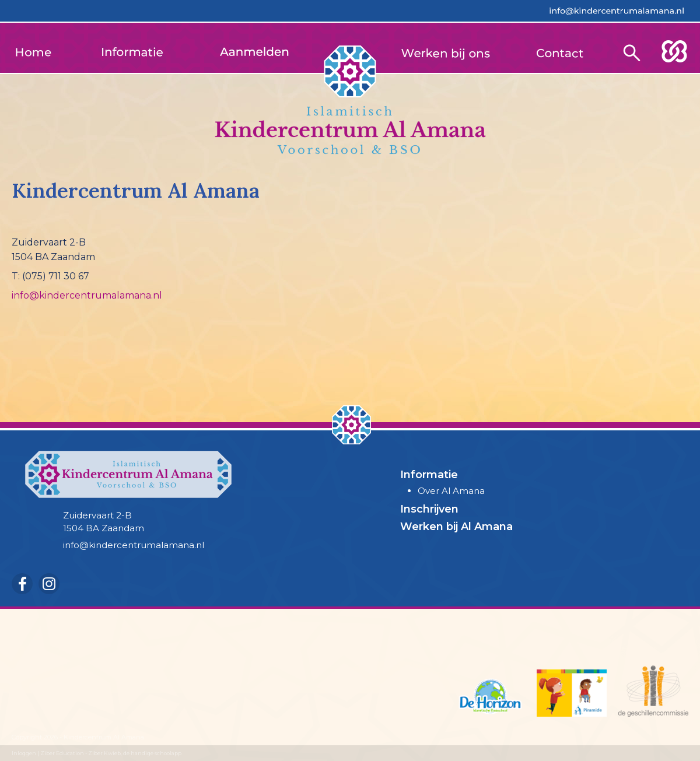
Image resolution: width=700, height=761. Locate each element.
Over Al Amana (451, 491)
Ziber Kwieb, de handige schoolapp (135, 753)
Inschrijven (429, 509)
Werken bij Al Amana (456, 527)
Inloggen (24, 753)
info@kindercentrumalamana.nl (87, 295)
